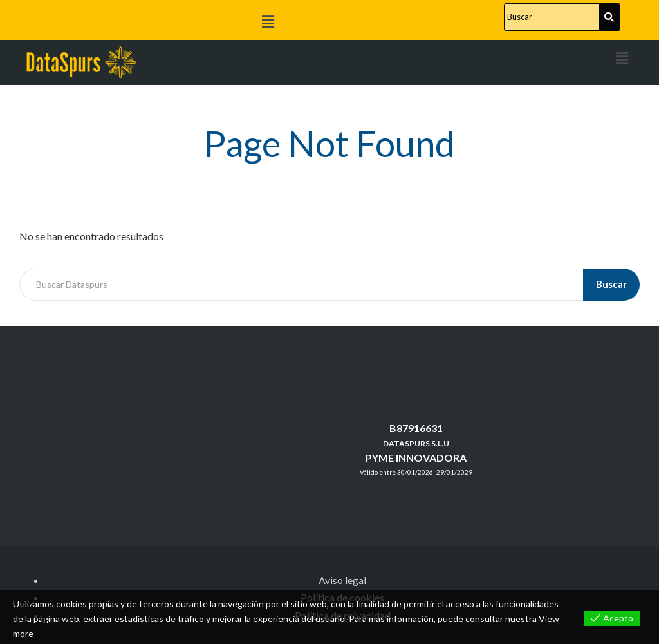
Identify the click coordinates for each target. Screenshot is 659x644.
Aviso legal (342, 580)
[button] (268, 22)
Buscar (611, 284)
